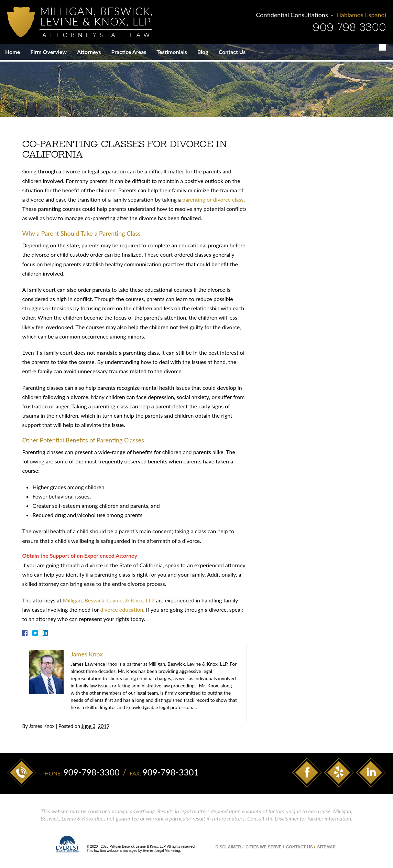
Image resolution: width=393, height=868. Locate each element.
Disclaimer (228, 844)
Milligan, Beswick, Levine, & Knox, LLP (107, 598)
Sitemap (326, 844)
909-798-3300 (349, 27)
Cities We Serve (264, 844)
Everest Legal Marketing (161, 848)
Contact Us (232, 52)
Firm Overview (48, 52)
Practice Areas (129, 52)
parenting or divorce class (211, 198)
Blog (203, 52)
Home (13, 52)
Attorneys (89, 52)
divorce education (120, 608)
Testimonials (172, 52)
